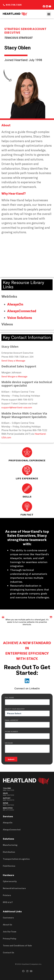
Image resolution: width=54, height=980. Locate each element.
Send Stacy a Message (13, 361)
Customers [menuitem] (8, 918)
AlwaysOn (15, 304)
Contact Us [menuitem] (8, 953)
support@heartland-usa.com (17, 407)
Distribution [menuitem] (9, 852)
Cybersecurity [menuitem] (10, 881)
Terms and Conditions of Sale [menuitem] (17, 946)
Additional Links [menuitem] (12, 911)
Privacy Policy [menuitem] (10, 939)
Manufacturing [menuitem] (10, 845)
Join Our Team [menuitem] (10, 932)
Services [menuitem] (8, 816)
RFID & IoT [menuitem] (8, 902)
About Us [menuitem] (7, 925)
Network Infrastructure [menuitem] (14, 888)
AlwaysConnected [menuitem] (12, 830)
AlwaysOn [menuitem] (8, 823)
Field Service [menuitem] (9, 866)
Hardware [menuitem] (8, 875)
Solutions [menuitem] (8, 839)
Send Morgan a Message (14, 376)
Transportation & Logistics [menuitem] (16, 859)
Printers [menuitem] (7, 895)
